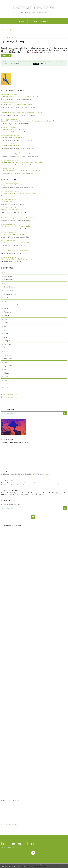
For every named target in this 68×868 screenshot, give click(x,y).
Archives (33, 21)
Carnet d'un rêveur (10, 290)
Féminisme (7, 312)
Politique (7, 351)
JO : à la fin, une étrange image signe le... (15, 243)
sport (6, 380)
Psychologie (8, 355)
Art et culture (8, 276)
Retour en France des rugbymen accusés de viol (25, 113)
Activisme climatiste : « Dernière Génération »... (18, 259)
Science (6, 373)
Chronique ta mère (10, 294)
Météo (6, 337)
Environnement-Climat (11, 305)
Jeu (5, 326)
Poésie (6, 348)
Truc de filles (12, 42)
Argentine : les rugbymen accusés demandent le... (25, 162)
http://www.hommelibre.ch (10, 824)
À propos (45, 21)
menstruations (42, 62)
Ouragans (7, 341)
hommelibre (5, 137)
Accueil (22, 21)
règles (35, 62)
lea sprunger (58, 62)
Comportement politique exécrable (28, 96)
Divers (6, 298)
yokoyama (5, 64)
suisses (30, 62)
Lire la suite (6, 56)
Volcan (6, 387)
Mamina (6, 333)
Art (5, 273)
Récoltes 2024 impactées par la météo (15, 234)
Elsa (5, 301)
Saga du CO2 (8, 366)
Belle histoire (8, 280)
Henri (3, 105)
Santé (6, 369)
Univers (6, 384)
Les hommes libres (34, 7)
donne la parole (32, 52)
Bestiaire (7, 283)
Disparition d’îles (21, 129)
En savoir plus (22, 866)
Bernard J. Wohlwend (8, 121)
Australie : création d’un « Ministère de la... (16, 226)
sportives (25, 62)
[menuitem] (22, 21)
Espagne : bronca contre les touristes (14, 251)
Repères (6, 362)
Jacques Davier (6, 129)
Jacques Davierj (6, 96)
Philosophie (8, 344)
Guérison (7, 316)
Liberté (6, 330)
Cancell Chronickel (10, 287)
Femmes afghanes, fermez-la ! (19, 154)
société (6, 377)
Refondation (8, 359)
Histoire (6, 319)
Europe (6, 308)
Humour (6, 323)
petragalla (50, 62)
